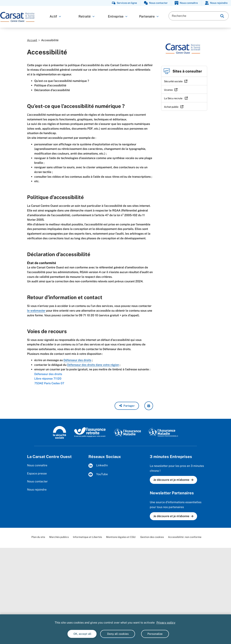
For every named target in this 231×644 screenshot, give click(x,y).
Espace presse (37, 473)
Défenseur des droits (77, 360)
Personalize (155, 634)
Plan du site (38, 537)
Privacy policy (166, 623)
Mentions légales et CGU (121, 537)
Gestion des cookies (152, 537)
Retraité (87, 16)
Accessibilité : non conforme (185, 537)
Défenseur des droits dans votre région (93, 365)
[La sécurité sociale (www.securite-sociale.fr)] (60, 432)
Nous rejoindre (37, 490)
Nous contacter (37, 481)
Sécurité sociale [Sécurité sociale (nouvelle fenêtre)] (173, 81)
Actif (55, 16)
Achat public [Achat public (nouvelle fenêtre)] (171, 107)
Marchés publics (59, 537)
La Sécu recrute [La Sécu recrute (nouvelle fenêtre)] (174, 98)
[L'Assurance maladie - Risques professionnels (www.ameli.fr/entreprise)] (163, 432)
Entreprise (118, 16)
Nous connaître (37, 465)
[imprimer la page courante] (149, 406)
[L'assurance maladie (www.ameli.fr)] (127, 432)
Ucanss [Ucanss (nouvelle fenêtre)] (168, 90)
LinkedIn (98, 466)
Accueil (32, 40)
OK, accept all (82, 634)
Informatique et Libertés (87, 537)
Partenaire (149, 16)
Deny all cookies (118, 634)
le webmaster (36, 311)
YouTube (98, 474)
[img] (222, 16)
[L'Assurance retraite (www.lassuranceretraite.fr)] (90, 432)
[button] (127, 406)
